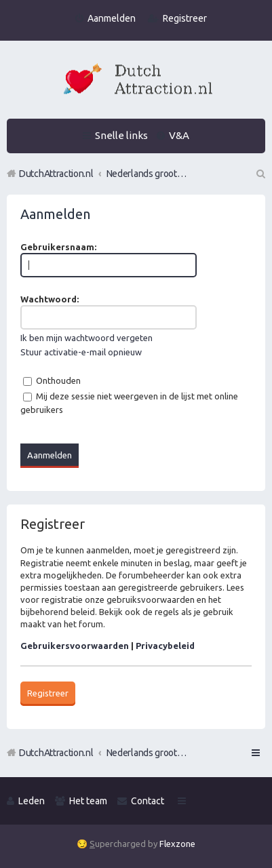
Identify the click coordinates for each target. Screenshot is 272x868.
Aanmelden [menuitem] (112, 18)
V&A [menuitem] (179, 135)
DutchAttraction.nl (56, 753)
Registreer (48, 693)
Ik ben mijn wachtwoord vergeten (86, 338)
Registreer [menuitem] (185, 18)
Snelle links (121, 135)
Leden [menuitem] (32, 801)
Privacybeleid (165, 646)
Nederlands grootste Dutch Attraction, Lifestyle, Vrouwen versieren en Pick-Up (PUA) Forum (147, 753)
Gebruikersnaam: (58, 247)
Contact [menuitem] (148, 801)
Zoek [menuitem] (260, 174)
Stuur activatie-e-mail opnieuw (81, 352)
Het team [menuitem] (88, 801)
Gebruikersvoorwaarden (75, 646)
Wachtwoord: (50, 299)
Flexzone (177, 844)
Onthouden (52, 380)
